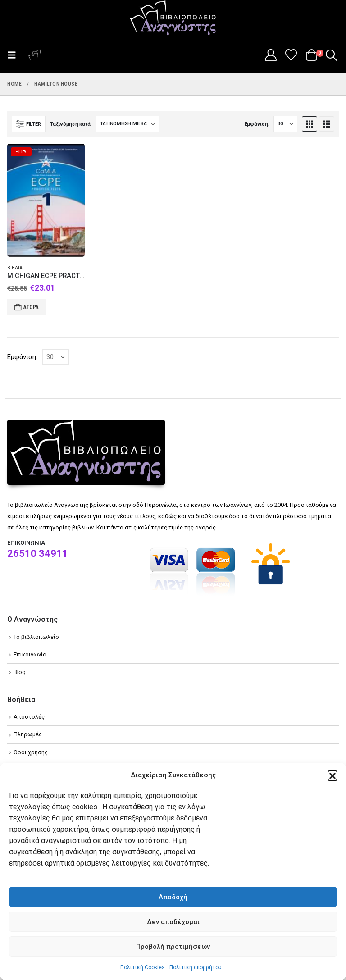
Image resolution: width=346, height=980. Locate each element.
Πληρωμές (28, 734)
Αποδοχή (173, 897)
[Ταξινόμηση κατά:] (127, 124)
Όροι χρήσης (31, 752)
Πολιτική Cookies (143, 967)
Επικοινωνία (30, 654)
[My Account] (271, 55)
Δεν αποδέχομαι (173, 922)
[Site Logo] (173, 18)
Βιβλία (15, 268)
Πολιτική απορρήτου (196, 967)
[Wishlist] (291, 55)
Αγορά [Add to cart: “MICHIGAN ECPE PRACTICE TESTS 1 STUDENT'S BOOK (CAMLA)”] (31, 307)
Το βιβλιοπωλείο (36, 637)
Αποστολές (29, 717)
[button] (332, 775)
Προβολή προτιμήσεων (173, 947)
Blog (20, 672)
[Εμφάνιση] (285, 124)
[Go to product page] (46, 200)
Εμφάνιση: (257, 124)
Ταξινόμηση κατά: (71, 124)
